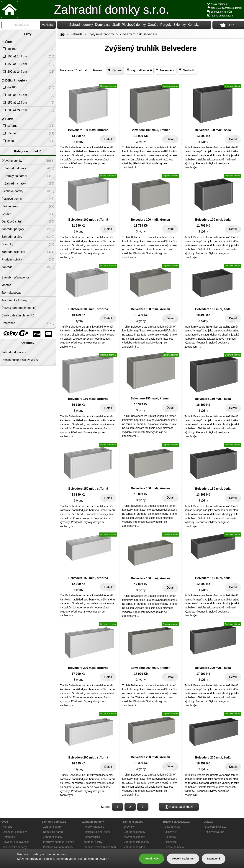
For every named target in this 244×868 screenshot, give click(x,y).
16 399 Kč (78, 405)
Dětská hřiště (172, 827)
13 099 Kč (78, 136)
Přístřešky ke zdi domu (97, 832)
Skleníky (180, 25)
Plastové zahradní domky (58, 847)
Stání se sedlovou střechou (100, 847)
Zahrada (77, 34)
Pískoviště (171, 842)
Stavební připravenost (16, 842)
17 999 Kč (78, 674)
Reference (9, 837)
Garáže (153, 25)
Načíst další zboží (179, 807)
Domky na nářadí (107, 25)
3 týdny (79, 142)
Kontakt (193, 25)
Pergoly (166, 25)
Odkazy (208, 822)
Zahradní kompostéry (137, 842)
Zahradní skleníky (135, 832)
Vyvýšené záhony (101, 34)
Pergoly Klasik (92, 837)
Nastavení (214, 859)
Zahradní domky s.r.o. (111, 10)
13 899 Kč (78, 495)
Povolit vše (152, 859)
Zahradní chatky (53, 837)
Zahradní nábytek (134, 847)
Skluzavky (170, 832)
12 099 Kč (78, 584)
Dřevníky (129, 827)
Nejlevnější (165, 70)
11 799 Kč (78, 226)
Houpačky (170, 837)
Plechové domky (134, 25)
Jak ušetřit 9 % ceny (15, 847)
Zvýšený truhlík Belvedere (138, 34)
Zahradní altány (93, 842)
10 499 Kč (78, 315)
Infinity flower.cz (214, 832)
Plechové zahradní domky (58, 842)
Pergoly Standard (94, 827)
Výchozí (115, 70)
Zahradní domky (81, 25)
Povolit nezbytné (183, 859)
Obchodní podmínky (15, 832)
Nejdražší (187, 70)
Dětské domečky (174, 847)
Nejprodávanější (139, 70)
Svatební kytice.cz (216, 827)
